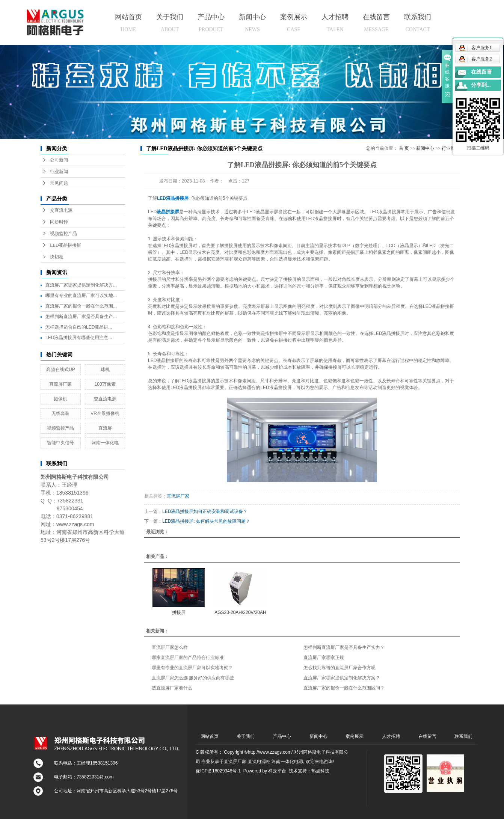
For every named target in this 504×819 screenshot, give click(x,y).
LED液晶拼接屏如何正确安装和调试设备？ (205, 511)
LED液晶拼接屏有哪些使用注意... (79, 338)
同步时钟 (59, 222)
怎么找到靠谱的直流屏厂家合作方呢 (340, 668)
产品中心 (211, 23)
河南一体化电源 (287, 762)
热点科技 (320, 771)
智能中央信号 (60, 443)
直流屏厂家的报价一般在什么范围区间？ (344, 688)
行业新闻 (59, 172)
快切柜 (57, 257)
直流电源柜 (259, 762)
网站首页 (128, 23)
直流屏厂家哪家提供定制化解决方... (81, 285)
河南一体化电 (105, 443)
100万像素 (105, 384)
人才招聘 (335, 23)
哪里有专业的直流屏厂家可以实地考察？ (192, 668)
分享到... (481, 85)
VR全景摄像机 (105, 413)
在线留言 (376, 23)
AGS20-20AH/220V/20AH (240, 612)
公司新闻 (59, 160)
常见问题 (59, 183)
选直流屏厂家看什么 (172, 688)
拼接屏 (179, 612)
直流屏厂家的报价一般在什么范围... (81, 306)
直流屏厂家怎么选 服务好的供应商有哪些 (193, 678)
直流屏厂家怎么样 (170, 647)
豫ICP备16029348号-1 (218, 771)
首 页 (404, 148)
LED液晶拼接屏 (66, 245)
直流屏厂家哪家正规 (324, 658)
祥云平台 (277, 771)
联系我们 (418, 23)
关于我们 (170, 23)
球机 (105, 370)
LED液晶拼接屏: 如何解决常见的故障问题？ (206, 521)
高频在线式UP (61, 370)
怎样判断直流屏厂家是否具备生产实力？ (344, 647)
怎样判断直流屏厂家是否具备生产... (81, 317)
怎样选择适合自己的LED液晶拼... (79, 327)
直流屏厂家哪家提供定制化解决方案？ (342, 678)
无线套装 (60, 413)
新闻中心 (252, 23)
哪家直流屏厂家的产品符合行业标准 (188, 658)
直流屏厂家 (60, 384)
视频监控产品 (63, 234)
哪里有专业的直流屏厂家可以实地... (81, 296)
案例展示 (294, 23)
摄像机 (60, 399)
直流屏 (105, 428)
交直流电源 (61, 210)
